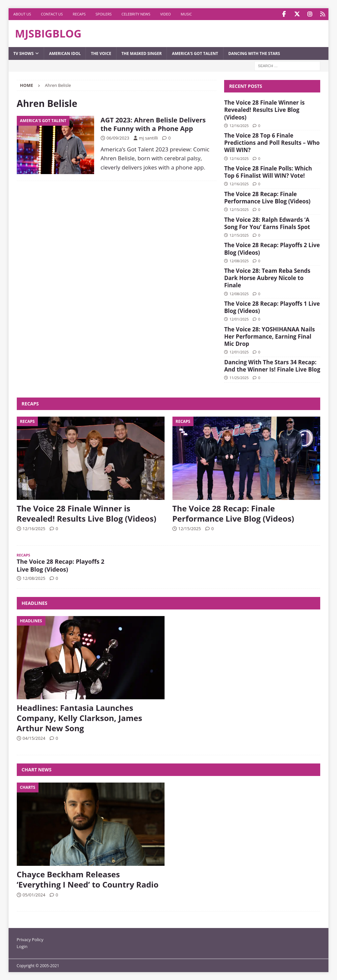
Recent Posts (246, 86)
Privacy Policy (30, 939)
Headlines (35, 603)
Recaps (79, 14)
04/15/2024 (34, 738)
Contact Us (52, 14)
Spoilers (104, 14)
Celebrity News (136, 14)
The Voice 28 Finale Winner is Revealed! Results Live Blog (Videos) (264, 109)
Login (22, 946)
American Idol (65, 53)
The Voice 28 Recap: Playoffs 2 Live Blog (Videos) (272, 248)
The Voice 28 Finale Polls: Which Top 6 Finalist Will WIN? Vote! (268, 172)
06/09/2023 (118, 138)
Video (166, 14)
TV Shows (24, 53)
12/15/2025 (239, 209)
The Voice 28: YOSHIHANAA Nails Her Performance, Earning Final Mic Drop (270, 336)
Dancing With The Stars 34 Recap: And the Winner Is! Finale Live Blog (272, 365)
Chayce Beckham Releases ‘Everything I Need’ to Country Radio (88, 879)
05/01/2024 (34, 894)
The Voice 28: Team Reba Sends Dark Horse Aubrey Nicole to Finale (267, 278)
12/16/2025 (239, 125)
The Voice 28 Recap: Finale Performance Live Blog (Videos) (267, 197)
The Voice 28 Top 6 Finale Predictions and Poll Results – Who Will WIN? (272, 142)
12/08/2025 (239, 260)
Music (186, 14)
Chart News (37, 769)
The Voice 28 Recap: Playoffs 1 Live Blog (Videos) (272, 307)
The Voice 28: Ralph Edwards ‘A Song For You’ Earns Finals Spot (267, 223)
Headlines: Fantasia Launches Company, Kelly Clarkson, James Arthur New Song (79, 718)
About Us (22, 14)
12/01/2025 (239, 319)
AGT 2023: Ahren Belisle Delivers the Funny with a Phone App (153, 124)
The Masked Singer (142, 53)
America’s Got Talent (195, 53)
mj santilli (148, 138)
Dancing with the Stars (254, 53)
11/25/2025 (239, 377)
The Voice (101, 53)
